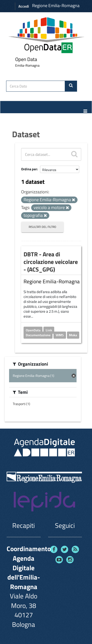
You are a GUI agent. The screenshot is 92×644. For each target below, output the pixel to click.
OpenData (33, 330)
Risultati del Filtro (42, 227)
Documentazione (38, 335)
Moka (73, 335)
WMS (60, 335)
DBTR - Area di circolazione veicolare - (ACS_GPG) (51, 262)
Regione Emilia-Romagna (56, 6)
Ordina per (29, 169)
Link (49, 330)
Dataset (26, 134)
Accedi (24, 6)
